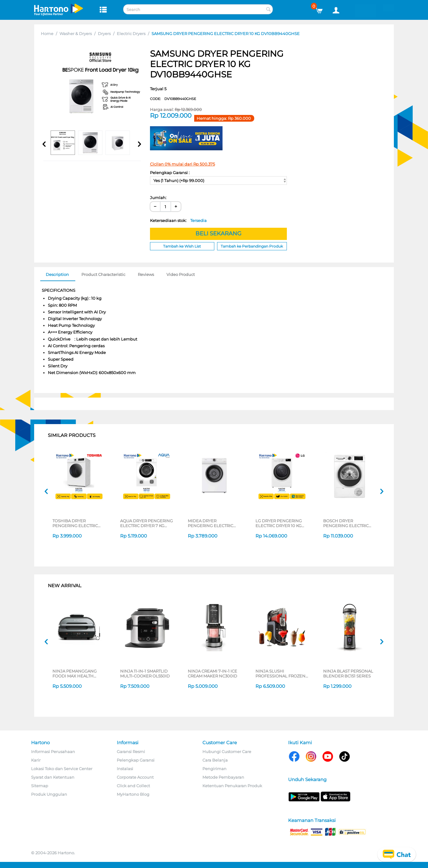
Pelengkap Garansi (136, 760)
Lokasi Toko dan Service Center (62, 769)
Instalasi (125, 769)
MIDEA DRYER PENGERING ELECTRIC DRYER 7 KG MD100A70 (211, 523)
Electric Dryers (131, 34)
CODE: (173, 99)
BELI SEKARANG (218, 234)
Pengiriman (214, 769)
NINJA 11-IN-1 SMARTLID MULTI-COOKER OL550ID (145, 673)
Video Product (181, 274)
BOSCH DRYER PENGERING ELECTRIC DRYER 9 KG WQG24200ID (349, 523)
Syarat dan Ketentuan (53, 777)
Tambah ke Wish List (182, 246)
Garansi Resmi (131, 752)
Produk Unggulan (49, 794)
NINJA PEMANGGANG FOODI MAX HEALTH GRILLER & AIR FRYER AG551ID (75, 673)
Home (47, 34)
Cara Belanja (215, 760)
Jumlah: (158, 198)
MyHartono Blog (133, 794)
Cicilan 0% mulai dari (182, 164)
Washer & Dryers (76, 34)
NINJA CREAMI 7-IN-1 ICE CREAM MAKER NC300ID (212, 673)
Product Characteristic (103, 274)
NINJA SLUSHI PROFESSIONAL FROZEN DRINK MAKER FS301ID (280, 673)
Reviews (146, 274)
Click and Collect (133, 786)
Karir (36, 760)
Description (57, 274)
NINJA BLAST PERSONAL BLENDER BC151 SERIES (348, 673)
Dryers (104, 34)
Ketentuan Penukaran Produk (232, 786)
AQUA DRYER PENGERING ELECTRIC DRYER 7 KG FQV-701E (146, 523)
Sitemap (40, 786)
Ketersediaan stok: (178, 220)
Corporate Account (135, 777)
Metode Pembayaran (223, 777)
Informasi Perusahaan (53, 752)
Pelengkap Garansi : (170, 173)
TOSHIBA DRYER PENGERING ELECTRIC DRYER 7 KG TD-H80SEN (77, 523)
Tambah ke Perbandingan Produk (252, 246)
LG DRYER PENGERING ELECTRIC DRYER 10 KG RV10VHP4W (279, 523)
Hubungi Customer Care (227, 752)
